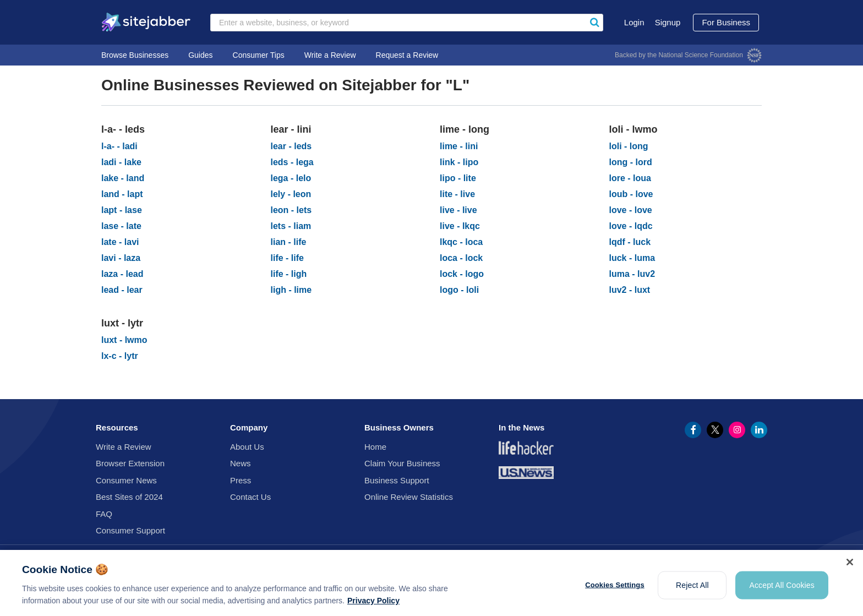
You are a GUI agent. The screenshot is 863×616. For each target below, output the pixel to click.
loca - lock (461, 258)
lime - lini (459, 146)
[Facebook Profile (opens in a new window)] (693, 430)
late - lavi (120, 242)
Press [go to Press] (241, 480)
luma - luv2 (632, 274)
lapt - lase (122, 210)
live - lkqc (460, 226)
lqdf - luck (630, 242)
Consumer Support (130, 530)
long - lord (631, 162)
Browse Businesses (135, 55)
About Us (247, 447)
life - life (287, 258)
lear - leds (291, 146)
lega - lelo (291, 178)
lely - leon (291, 194)
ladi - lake (121, 162)
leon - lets (291, 210)
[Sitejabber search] (594, 23)
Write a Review (330, 55)
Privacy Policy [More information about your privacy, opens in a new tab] (373, 607)
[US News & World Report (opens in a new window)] (526, 475)
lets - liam (291, 226)
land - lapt (122, 194)
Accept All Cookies (782, 591)
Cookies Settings (615, 591)
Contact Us (250, 497)
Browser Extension (130, 463)
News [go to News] (241, 463)
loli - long (629, 146)
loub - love (631, 194)
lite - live (457, 194)
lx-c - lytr (120, 356)
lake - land (123, 178)
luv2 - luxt (630, 290)
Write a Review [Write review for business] (124, 447)
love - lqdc (631, 226)
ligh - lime (291, 290)
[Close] (850, 568)
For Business (726, 22)
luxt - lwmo (124, 340)
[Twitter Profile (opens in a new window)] (715, 430)
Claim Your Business (402, 463)
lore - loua (630, 178)
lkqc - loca (461, 242)
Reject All (692, 591)
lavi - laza (121, 258)
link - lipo (459, 162)
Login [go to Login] (634, 22)
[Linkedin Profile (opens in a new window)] (759, 430)
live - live (458, 210)
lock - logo (462, 274)
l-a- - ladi (119, 146)
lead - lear (122, 290)
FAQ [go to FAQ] (104, 514)
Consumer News (126, 480)
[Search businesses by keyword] (407, 23)
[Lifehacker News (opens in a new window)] (526, 450)
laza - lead (122, 274)
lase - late (121, 226)
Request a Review (407, 55)
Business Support (397, 480)
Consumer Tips (259, 55)
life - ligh (289, 274)
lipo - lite (458, 178)
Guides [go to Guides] (200, 55)
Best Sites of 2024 (129, 497)
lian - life (289, 242)
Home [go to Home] (375, 447)
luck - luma (632, 258)
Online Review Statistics (409, 497)
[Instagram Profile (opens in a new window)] (737, 430)
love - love (631, 210)
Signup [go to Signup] (668, 22)
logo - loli (459, 290)
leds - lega (292, 162)
